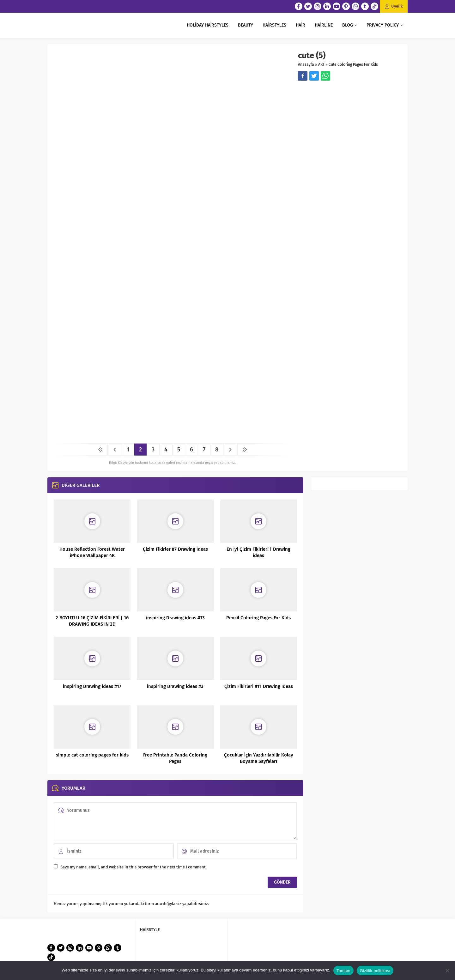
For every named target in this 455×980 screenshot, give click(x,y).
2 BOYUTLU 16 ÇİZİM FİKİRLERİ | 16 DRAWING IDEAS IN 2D (92, 621)
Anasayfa (306, 64)
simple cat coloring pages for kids (92, 755)
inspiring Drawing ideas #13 (175, 618)
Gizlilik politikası (375, 971)
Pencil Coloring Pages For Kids (258, 618)
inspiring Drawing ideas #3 (175, 686)
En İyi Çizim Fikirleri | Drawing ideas (258, 552)
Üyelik (397, 6)
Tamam (343, 971)
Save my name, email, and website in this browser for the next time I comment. (133, 867)
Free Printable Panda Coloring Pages (175, 758)
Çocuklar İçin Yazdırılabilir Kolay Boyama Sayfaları (259, 758)
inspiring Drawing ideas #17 (92, 686)
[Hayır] (447, 971)
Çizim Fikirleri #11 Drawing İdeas (259, 686)
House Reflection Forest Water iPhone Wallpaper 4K (92, 552)
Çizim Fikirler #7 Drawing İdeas (175, 549)
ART (321, 64)
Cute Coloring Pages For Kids (353, 64)
